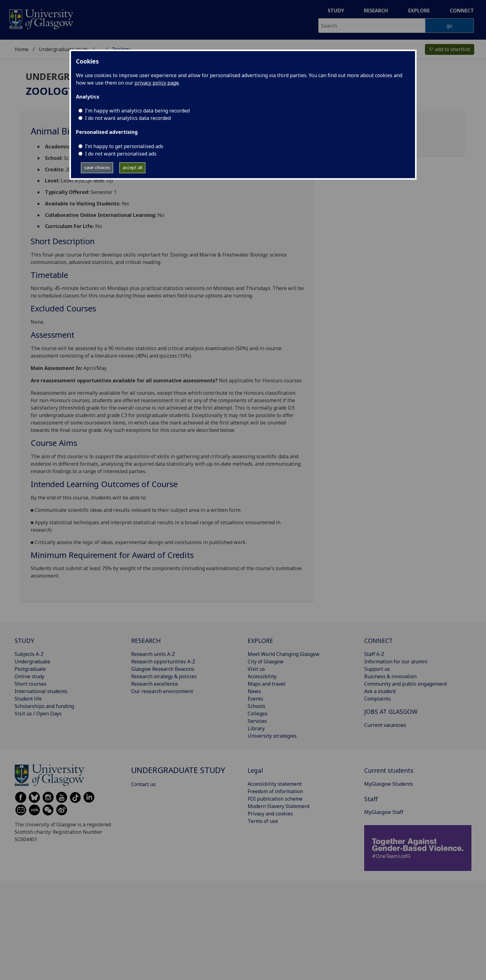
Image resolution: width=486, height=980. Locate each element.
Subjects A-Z (29, 654)
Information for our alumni (396, 661)
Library (256, 728)
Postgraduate (30, 669)
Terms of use (263, 821)
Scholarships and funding (44, 706)
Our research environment (162, 691)
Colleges (258, 714)
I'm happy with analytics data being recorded (137, 111)
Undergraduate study (64, 49)
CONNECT (378, 641)
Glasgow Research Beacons (163, 669)
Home (22, 49)
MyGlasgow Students (389, 784)
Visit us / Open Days (38, 714)
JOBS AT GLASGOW (391, 712)
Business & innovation (390, 676)
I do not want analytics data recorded (128, 118)
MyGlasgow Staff (384, 812)
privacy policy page (157, 83)
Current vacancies (385, 725)
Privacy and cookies (270, 814)
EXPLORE (260, 641)
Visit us (256, 669)
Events (255, 699)
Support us (377, 669)
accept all (133, 167)
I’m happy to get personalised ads (124, 146)
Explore (419, 11)
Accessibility (262, 676)
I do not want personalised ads (121, 154)
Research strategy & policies (164, 676)
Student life (28, 699)
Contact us (143, 784)
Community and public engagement (406, 684)
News (254, 691)
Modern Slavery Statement (279, 806)
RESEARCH (146, 641)
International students (41, 691)
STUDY (24, 641)
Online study (29, 676)
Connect (462, 11)
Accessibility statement (275, 784)
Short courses (31, 684)
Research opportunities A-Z (163, 661)
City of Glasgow (266, 661)
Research (376, 11)
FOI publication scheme (275, 799)
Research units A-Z (153, 654)
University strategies (272, 736)
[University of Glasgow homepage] (41, 18)
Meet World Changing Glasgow (284, 654)
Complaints (378, 699)
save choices (97, 167)
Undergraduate (32, 661)
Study (336, 11)
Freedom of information (275, 791)
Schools (256, 706)
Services (257, 721)
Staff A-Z (374, 654)
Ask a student (380, 691)
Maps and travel (267, 684)
